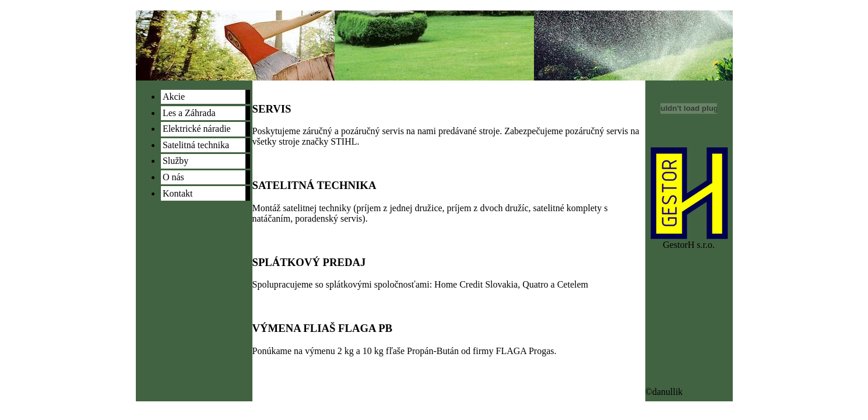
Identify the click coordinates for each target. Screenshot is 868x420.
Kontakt (178, 193)
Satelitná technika (196, 145)
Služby (175, 161)
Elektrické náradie (197, 129)
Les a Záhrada (189, 113)
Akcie (174, 97)
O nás (173, 177)
